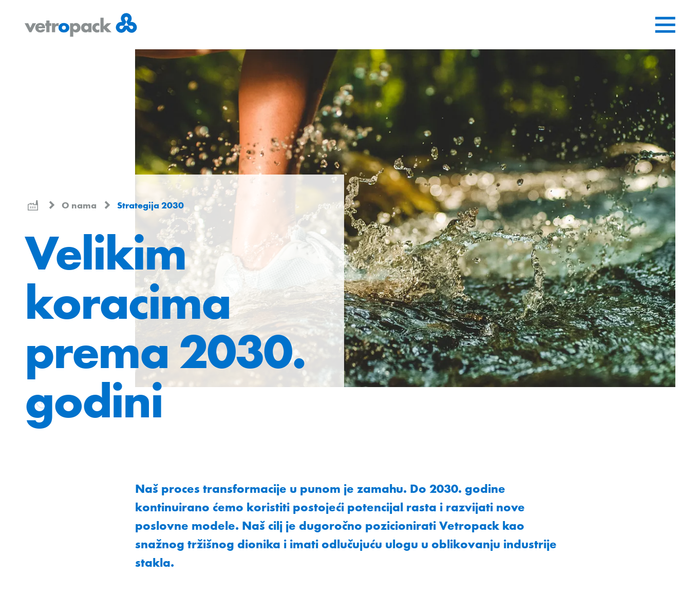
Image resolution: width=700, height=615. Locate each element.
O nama (80, 205)
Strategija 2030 (150, 205)
